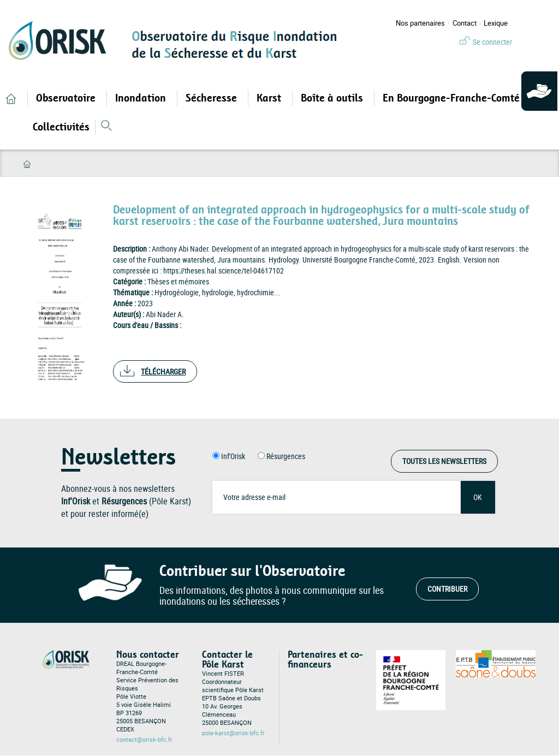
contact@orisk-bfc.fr (144, 740)
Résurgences (286, 456)
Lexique (496, 23)
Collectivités (61, 127)
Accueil (27, 164)
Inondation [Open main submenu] (142, 98)
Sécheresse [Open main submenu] (213, 98)
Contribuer (447, 589)
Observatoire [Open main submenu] (67, 98)
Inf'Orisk (233, 456)
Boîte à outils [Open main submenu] (333, 98)
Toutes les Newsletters (444, 461)
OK (478, 497)
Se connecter (492, 42)
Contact (465, 23)
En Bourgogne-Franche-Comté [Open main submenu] (453, 98)
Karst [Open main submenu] (270, 98)
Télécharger (163, 371)
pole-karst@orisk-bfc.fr (233, 733)
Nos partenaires (420, 23)
